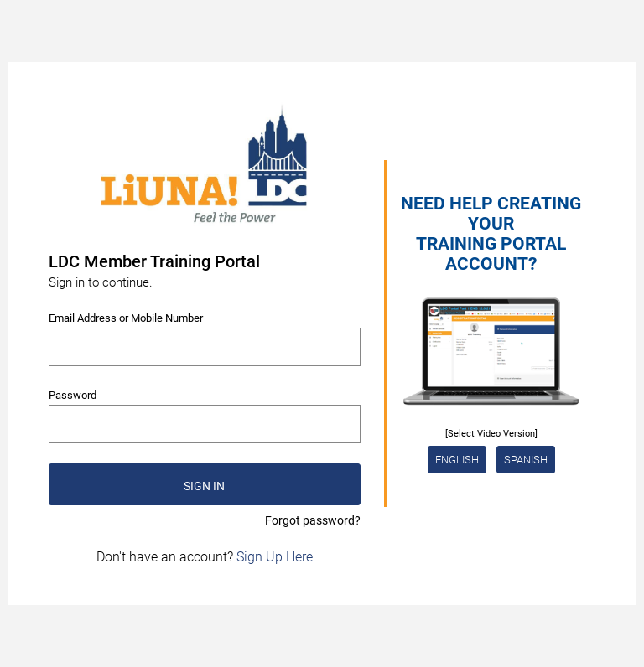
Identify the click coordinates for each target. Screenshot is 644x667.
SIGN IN (204, 486)
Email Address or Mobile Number (126, 318)
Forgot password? (313, 520)
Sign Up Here (275, 557)
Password (73, 395)
